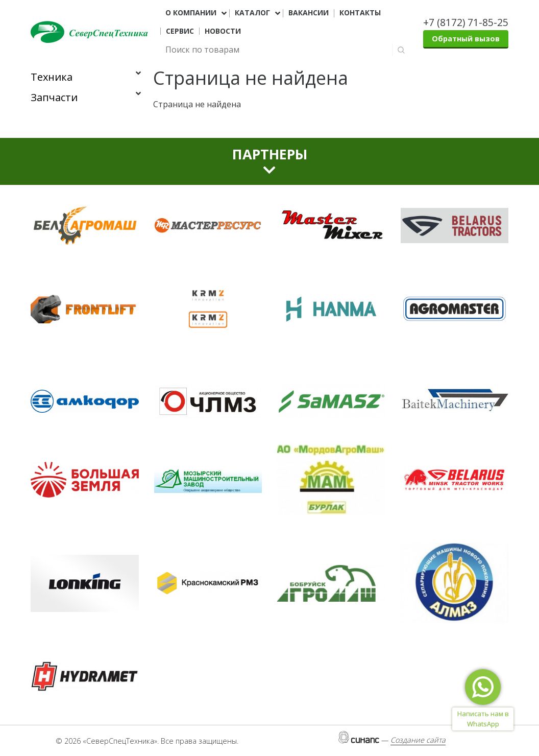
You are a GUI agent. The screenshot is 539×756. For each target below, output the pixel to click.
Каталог (252, 13)
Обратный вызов (466, 39)
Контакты (360, 13)
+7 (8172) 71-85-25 (466, 22)
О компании (191, 13)
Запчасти (54, 97)
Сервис (180, 31)
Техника (52, 77)
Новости (223, 31)
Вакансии (309, 13)
